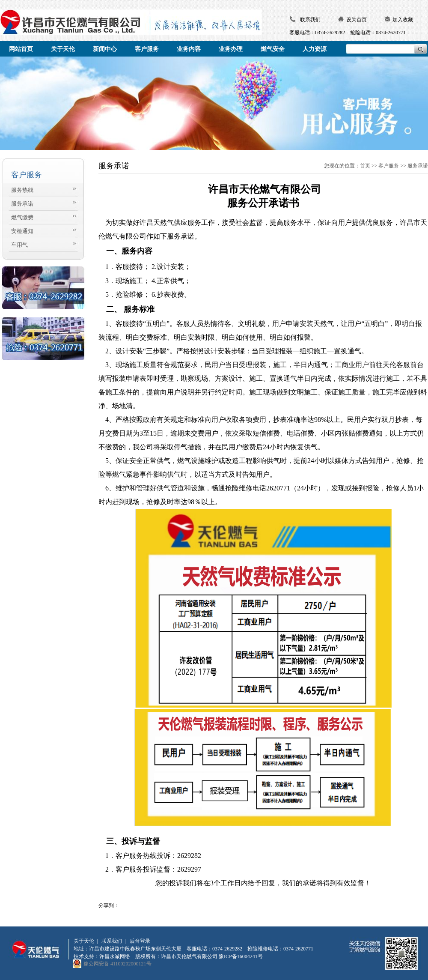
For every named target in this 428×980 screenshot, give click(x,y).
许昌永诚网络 (115, 956)
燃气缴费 (22, 217)
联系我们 (310, 20)
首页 (365, 166)
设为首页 (357, 20)
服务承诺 (22, 204)
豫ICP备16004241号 (241, 956)
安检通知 (22, 231)
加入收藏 (403, 20)
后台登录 (140, 941)
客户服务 (389, 166)
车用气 (19, 245)
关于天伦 (84, 941)
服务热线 (22, 190)
